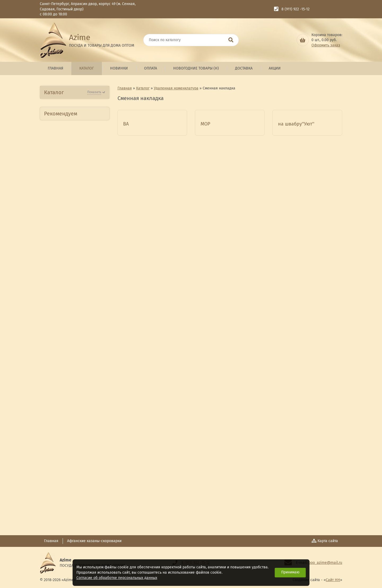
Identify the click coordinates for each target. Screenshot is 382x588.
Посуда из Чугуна (65, 301)
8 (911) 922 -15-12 (296, 9)
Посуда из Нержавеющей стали (73, 200)
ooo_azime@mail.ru (325, 563)
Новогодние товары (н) (196, 68)
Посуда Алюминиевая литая (69, 154)
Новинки (119, 68)
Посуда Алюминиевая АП (72, 168)
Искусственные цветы (69, 324)
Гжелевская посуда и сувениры (68, 350)
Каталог (87, 68)
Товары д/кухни (63, 214)
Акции (275, 68)
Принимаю (290, 572)
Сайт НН (333, 580)
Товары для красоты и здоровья (70, 419)
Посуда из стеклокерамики (74, 260)
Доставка (244, 68)
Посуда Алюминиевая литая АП (69, 182)
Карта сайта (325, 541)
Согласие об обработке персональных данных (117, 578)
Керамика (57, 237)
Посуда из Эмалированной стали (74, 286)
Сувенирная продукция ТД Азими (73, 390)
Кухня (53, 474)
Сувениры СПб (62, 405)
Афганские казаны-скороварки (94, 541)
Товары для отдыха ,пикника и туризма (67, 437)
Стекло (54, 272)
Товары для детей (65, 497)
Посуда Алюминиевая (69, 139)
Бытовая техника (64, 127)
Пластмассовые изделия (72, 226)
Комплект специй (64, 451)
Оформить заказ (326, 45)
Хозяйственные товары (71, 376)
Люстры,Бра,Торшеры (69, 364)
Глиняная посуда (64, 312)
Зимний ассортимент (68, 463)
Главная (55, 68)
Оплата (151, 68)
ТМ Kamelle (58, 336)
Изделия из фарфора (69, 249)
